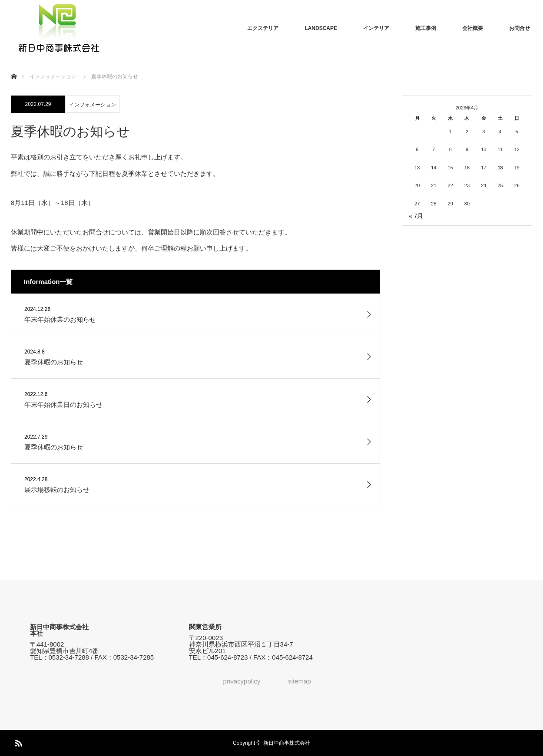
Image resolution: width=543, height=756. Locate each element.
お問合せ (520, 28)
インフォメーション (93, 105)
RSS (17, 742)
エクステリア (263, 28)
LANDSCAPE (321, 28)
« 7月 (416, 216)
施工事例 (426, 28)
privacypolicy (242, 681)
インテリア (376, 28)
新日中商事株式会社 (287, 743)
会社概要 (473, 28)
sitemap (300, 681)
